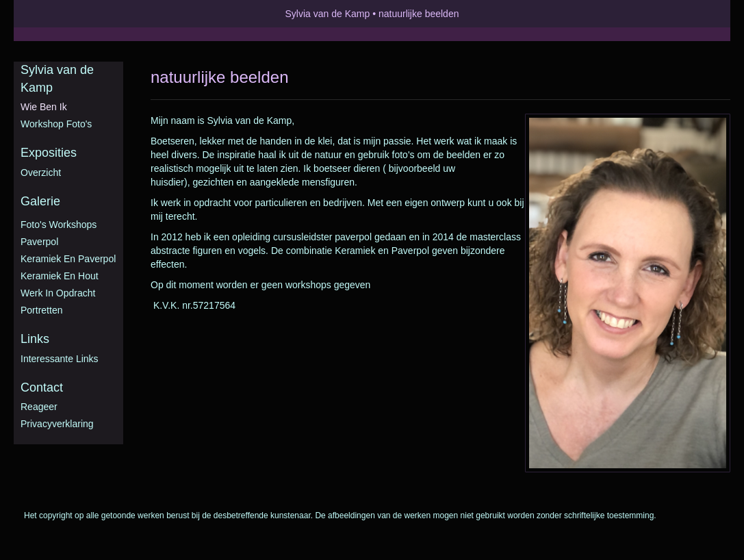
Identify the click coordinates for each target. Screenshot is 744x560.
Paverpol (39, 242)
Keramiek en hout (60, 276)
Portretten (41, 310)
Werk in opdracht (58, 293)
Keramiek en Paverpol (68, 259)
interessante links (60, 359)
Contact (42, 387)
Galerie (40, 201)
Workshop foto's (56, 124)
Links (35, 339)
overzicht (41, 173)
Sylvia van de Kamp (328, 14)
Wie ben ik (44, 107)
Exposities (49, 153)
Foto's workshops (59, 225)
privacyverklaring (57, 424)
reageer (39, 407)
